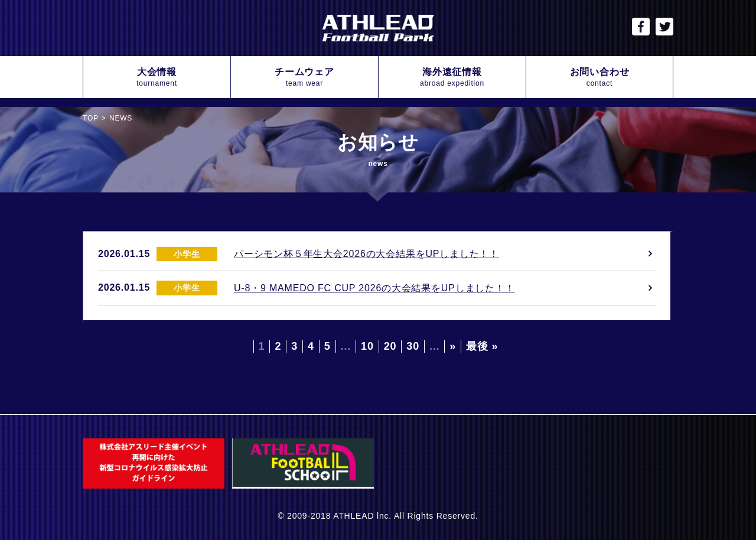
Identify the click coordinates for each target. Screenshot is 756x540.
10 (367, 346)
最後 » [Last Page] (482, 346)
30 (413, 346)
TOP (91, 118)
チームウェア (304, 78)
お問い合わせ (599, 78)
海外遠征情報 (452, 78)
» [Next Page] (453, 346)
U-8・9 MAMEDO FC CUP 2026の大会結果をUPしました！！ (374, 288)
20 (390, 346)
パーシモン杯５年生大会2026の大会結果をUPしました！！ (366, 254)
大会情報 (157, 78)
